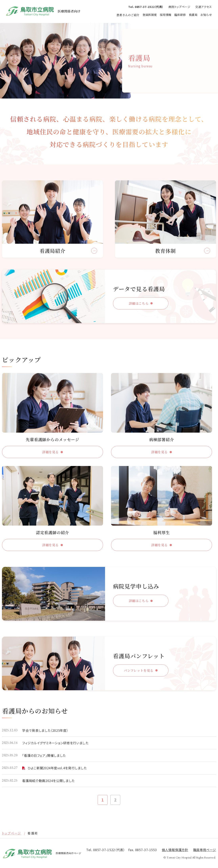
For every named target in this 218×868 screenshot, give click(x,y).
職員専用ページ (205, 850)
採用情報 (166, 15)
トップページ (11, 833)
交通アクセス (204, 7)
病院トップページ (179, 7)
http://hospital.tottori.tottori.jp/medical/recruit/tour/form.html (109, 594)
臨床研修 (180, 15)
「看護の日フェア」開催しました (44, 755)
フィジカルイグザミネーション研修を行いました (55, 743)
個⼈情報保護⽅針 (175, 850)
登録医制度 (150, 15)
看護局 (193, 15)
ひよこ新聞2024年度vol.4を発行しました (57, 768)
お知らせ (206, 15)
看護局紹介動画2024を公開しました (48, 781)
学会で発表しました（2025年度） (45, 730)
